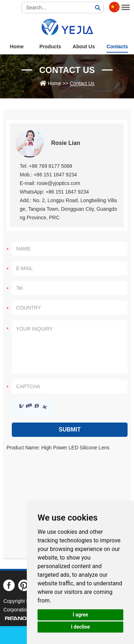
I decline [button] (80, 627)
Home (17, 47)
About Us (84, 47)
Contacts (117, 47)
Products (50, 47)
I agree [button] (80, 615)
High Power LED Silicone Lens (76, 448)
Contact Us (67, 70)
